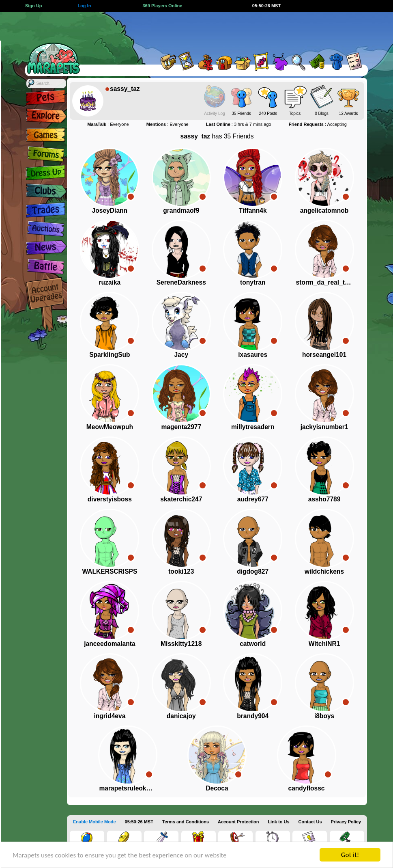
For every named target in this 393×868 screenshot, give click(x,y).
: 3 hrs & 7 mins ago (239, 124)
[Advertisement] (227, 30)
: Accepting (318, 124)
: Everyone (108, 124)
